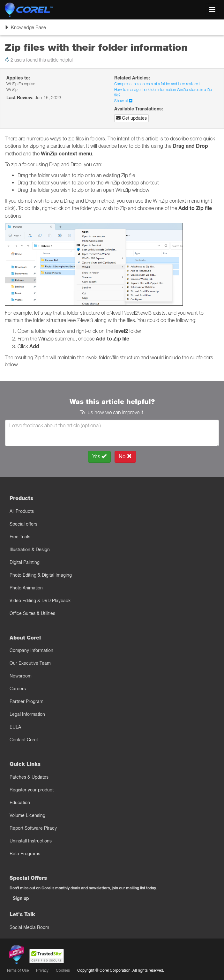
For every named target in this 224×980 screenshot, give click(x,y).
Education (20, 803)
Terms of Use (18, 970)
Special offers (23, 524)
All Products (22, 511)
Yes (99, 456)
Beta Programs (25, 854)
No (125, 456)
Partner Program (26, 701)
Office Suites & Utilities (32, 613)
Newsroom (21, 676)
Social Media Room (29, 927)
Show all (123, 101)
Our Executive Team (30, 663)
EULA (15, 727)
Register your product (32, 790)
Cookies (63, 970)
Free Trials (20, 537)
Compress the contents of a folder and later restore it (157, 84)
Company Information (31, 650)
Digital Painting (25, 562)
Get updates (131, 118)
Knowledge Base (25, 29)
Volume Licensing (27, 815)
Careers (18, 689)
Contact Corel (24, 740)
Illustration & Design (30, 550)
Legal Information (27, 714)
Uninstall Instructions (31, 841)
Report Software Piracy (33, 828)
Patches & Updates (29, 777)
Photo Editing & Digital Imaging (41, 575)
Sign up (21, 898)
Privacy (42, 970)
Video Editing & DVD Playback (40, 601)
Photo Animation (26, 588)
